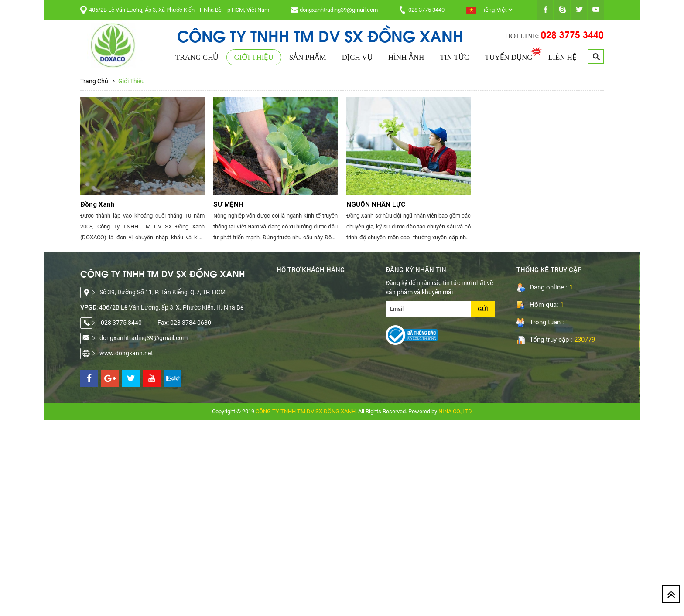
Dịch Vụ (357, 57)
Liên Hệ (562, 57)
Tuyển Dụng (508, 57)
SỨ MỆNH (228, 204)
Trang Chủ (197, 57)
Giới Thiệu (254, 57)
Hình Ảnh (406, 57)
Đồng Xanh (97, 204)
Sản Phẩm (308, 57)
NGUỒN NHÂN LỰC (376, 204)
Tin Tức (454, 57)
